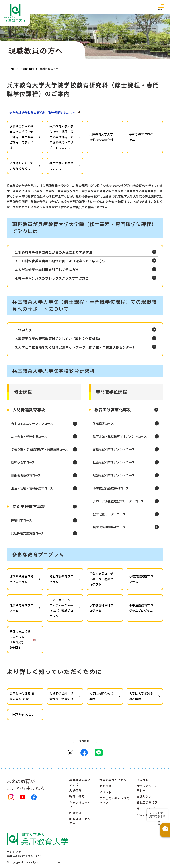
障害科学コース (22, 522)
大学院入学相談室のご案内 (141, 698)
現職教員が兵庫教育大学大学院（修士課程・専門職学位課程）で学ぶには (22, 137)
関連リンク (144, 798)
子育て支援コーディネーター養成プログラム (101, 581)
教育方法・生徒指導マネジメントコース (120, 437)
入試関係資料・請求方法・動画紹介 (61, 698)
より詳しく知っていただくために (21, 166)
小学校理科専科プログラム (101, 610)
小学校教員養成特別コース (111, 490)
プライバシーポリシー (147, 790)
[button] (161, 7)
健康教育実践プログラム (22, 610)
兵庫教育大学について (80, 784)
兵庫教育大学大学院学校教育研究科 (101, 137)
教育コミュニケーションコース (32, 424)
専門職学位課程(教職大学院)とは (22, 698)
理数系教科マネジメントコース (114, 476)
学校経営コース (103, 424)
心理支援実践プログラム (141, 581)
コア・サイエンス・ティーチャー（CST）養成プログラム (61, 610)
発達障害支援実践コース (28, 535)
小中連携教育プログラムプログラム (141, 610)
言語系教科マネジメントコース (114, 450)
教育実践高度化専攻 (113, 410)
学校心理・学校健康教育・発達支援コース (40, 450)
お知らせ (105, 788)
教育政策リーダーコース (109, 516)
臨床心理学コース (23, 463)
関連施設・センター (80, 823)
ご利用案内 (27, 69)
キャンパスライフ (80, 807)
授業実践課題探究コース (109, 529)
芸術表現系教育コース (26, 476)
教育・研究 (77, 798)
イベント (105, 794)
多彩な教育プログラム (141, 137)
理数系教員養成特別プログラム (22, 581)
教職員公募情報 (147, 805)
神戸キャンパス (23, 716)
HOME (11, 69)
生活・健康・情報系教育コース (32, 490)
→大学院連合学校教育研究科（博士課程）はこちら (41, 113)
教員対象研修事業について (61, 166)
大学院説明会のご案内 (101, 698)
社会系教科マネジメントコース (114, 463)
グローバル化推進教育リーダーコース (118, 503)
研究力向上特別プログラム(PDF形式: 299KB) (20, 641)
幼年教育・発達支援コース (29, 437)
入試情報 (75, 792)
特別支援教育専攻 (29, 508)
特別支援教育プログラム (61, 581)
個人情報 (143, 782)
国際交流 (75, 815)
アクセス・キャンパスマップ (114, 802)
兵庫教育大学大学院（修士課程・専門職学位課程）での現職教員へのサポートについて (61, 137)
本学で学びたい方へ (113, 782)
